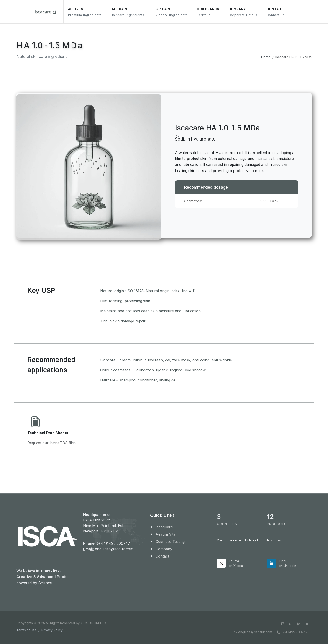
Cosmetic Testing (170, 542)
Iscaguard (164, 527)
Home (266, 57)
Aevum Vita (165, 534)
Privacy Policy (52, 630)
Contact (162, 556)
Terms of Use (27, 630)
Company (164, 549)
